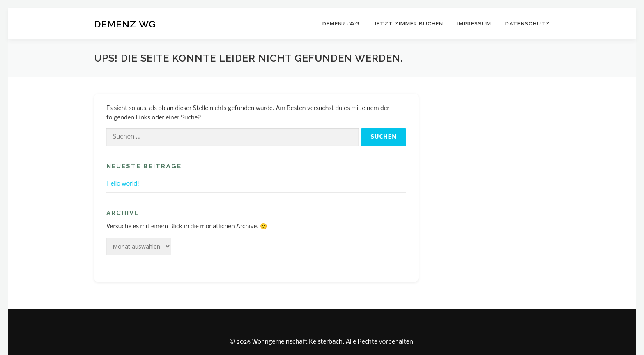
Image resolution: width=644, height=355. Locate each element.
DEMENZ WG (125, 24)
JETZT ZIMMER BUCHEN (408, 24)
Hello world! (123, 184)
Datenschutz (528, 24)
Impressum (474, 24)
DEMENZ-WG (341, 24)
